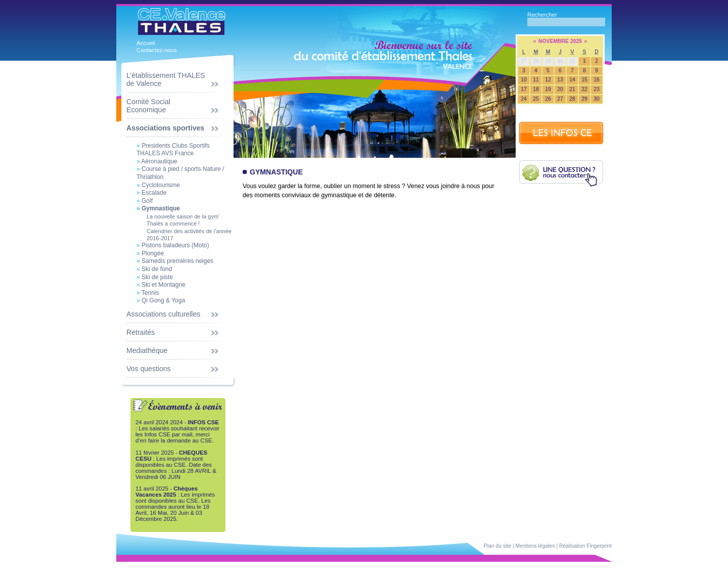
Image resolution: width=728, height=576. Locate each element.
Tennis (148, 293)
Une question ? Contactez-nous (561, 173)
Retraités (141, 332)
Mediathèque (147, 350)
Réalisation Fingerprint (585, 546)
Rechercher (542, 15)
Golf (145, 201)
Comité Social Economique (148, 106)
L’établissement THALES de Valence (166, 79)
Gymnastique (158, 208)
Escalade (151, 193)
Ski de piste (155, 277)
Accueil (146, 43)
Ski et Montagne (161, 285)
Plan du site (497, 546)
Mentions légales (535, 546)
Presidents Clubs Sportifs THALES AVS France (173, 150)
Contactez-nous (157, 50)
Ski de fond (154, 269)
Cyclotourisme (158, 185)
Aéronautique (157, 161)
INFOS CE (561, 133)
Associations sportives (165, 128)
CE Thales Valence (181, 19)
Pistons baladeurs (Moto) (173, 245)
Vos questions (149, 369)
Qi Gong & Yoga (161, 300)
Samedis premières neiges (175, 261)
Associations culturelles (163, 314)
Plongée (150, 253)
